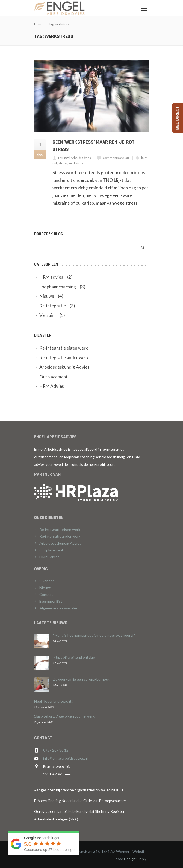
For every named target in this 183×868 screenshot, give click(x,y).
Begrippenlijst (51, 601)
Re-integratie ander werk (60, 536)
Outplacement (51, 550)
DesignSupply (135, 859)
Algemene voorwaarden (59, 608)
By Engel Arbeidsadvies (75, 158)
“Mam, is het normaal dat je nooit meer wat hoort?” (94, 635)
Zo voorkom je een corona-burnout (81, 679)
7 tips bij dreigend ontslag (74, 657)
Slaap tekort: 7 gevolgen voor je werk (64, 716)
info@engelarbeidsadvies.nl (65, 758)
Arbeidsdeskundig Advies (60, 543)
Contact (46, 594)
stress (63, 163)
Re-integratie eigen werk (60, 530)
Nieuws (46, 588)
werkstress (77, 163)
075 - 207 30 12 (56, 750)
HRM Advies (49, 557)
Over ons (47, 581)
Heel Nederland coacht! (54, 701)
